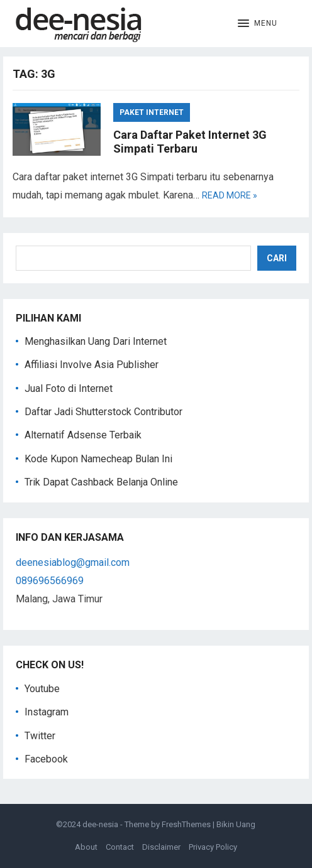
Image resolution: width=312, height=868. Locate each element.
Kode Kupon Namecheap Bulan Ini (98, 459)
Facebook (46, 759)
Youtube (42, 689)
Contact (120, 847)
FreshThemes (186, 824)
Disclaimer (161, 847)
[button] (258, 24)
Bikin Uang (236, 824)
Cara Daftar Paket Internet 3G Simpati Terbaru (190, 142)
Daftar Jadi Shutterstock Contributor (103, 412)
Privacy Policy (213, 847)
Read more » (230, 195)
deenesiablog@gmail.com (73, 562)
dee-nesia (100, 824)
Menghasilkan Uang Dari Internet (96, 341)
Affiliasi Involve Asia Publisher (92, 365)
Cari (277, 258)
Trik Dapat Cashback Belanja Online (101, 482)
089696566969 (50, 581)
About (86, 847)
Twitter (40, 736)
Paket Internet (152, 112)
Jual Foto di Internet (69, 388)
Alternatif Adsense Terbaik (83, 435)
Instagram (47, 712)
